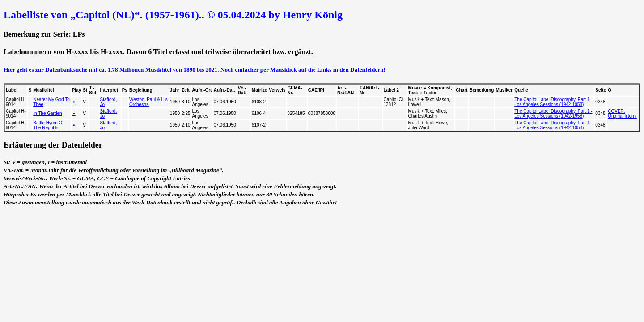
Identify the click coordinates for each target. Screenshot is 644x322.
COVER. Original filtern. (622, 114)
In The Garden (47, 113)
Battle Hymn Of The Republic (48, 125)
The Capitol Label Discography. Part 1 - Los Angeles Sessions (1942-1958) (553, 102)
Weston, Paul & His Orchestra (148, 102)
